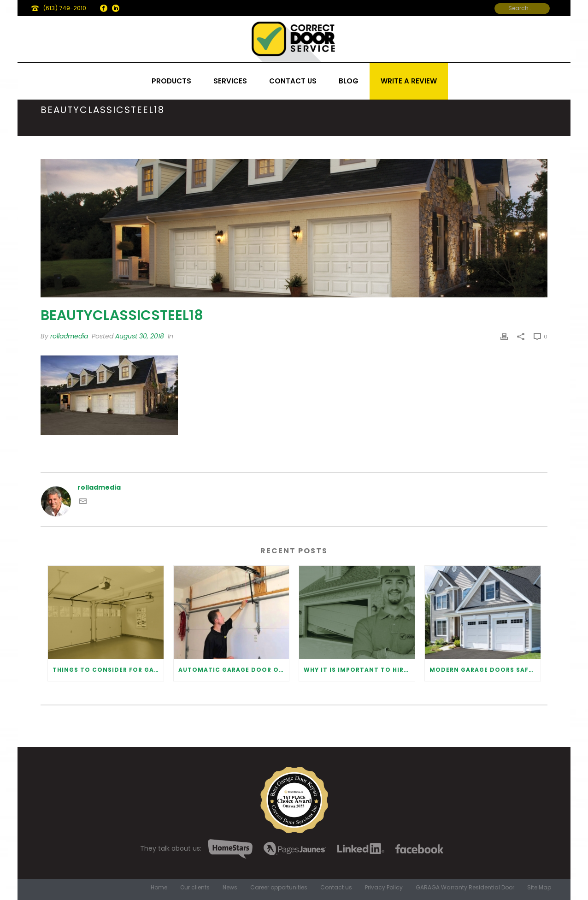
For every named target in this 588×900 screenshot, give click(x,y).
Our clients (195, 888)
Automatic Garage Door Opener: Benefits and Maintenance (234, 670)
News (230, 888)
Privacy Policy (384, 888)
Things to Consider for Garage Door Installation (108, 670)
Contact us (293, 81)
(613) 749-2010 (65, 8)
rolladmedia (69, 336)
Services (230, 81)
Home (159, 888)
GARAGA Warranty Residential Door (465, 888)
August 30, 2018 (140, 336)
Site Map (539, 888)
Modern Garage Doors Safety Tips (485, 670)
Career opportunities (279, 888)
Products (171, 81)
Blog (349, 81)
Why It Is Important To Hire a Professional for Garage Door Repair (359, 670)
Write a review (409, 81)
